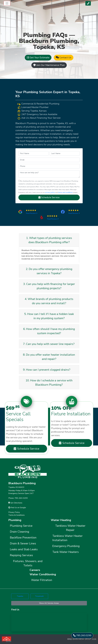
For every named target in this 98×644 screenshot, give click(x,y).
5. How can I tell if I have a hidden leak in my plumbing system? (49, 316)
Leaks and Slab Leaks (24, 549)
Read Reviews (32, 213)
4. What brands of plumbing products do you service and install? (49, 301)
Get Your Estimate (38, 58)
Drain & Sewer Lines (23, 543)
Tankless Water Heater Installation (67, 538)
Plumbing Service (21, 526)
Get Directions (15, 503)
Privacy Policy (14, 512)
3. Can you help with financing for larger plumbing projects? (49, 286)
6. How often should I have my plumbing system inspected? (49, 331)
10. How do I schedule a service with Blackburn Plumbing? (49, 383)
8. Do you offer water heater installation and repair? (49, 357)
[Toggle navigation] (7, 3)
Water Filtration (42, 580)
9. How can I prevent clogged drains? (47, 370)
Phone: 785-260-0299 (18, 498)
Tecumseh (39, 596)
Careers (35, 570)
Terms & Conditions (17, 515)
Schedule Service (49, 197)
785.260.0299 (82, 635)
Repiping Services (21, 555)
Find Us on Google (17, 508)
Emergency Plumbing (66, 546)
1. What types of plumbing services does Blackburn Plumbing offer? (49, 240)
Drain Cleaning (20, 532)
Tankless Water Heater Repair (70, 528)
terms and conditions (66, 192)
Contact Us (64, 58)
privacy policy (50, 192)
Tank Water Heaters (66, 552)
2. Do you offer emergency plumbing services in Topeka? (49, 271)
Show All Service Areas (49, 603)
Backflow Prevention (23, 538)
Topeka (20, 596)
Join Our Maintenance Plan (49, 65)
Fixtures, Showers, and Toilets (28, 563)
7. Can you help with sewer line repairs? (49, 344)
